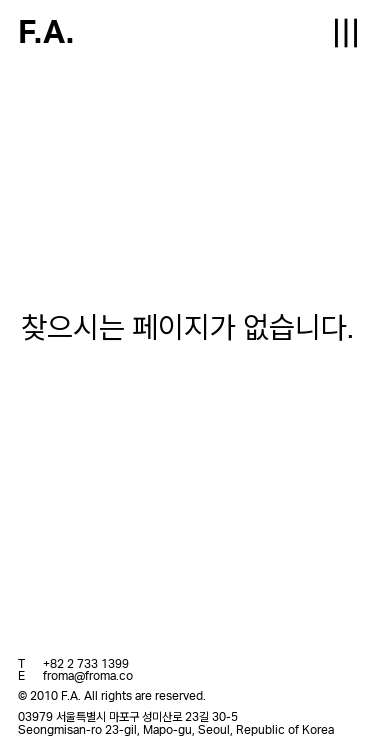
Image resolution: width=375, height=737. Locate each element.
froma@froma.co (88, 676)
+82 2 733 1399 (86, 664)
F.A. (46, 33)
